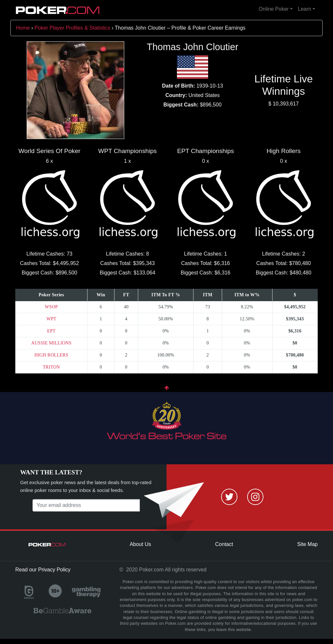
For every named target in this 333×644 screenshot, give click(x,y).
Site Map (307, 544)
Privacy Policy (54, 570)
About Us (140, 544)
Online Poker (274, 9)
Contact (224, 544)
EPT (51, 331)
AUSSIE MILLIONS (51, 343)
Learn (305, 9)
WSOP (51, 307)
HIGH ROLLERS (51, 355)
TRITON (51, 367)
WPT (51, 319)
